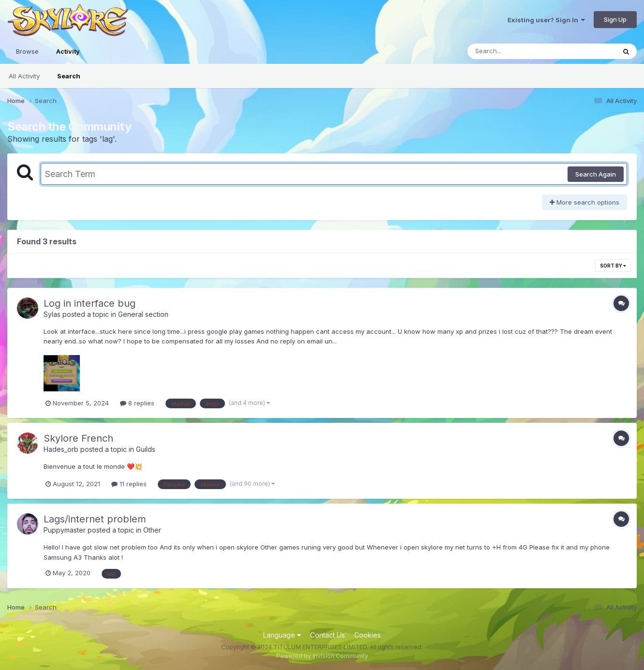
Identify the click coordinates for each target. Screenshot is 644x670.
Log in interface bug (90, 303)
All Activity (24, 76)
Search (69, 76)
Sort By (613, 266)
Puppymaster (65, 530)
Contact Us (328, 635)
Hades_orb (61, 449)
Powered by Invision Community (322, 656)
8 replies (137, 403)
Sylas (52, 314)
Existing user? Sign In (546, 20)
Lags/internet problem (95, 519)
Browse (27, 51)
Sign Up (615, 19)
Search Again (596, 174)
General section (143, 314)
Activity (68, 56)
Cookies (367, 635)
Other (152, 530)
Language (282, 635)
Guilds (146, 449)
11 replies (129, 484)
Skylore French (78, 438)
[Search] (515, 51)
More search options (584, 202)
